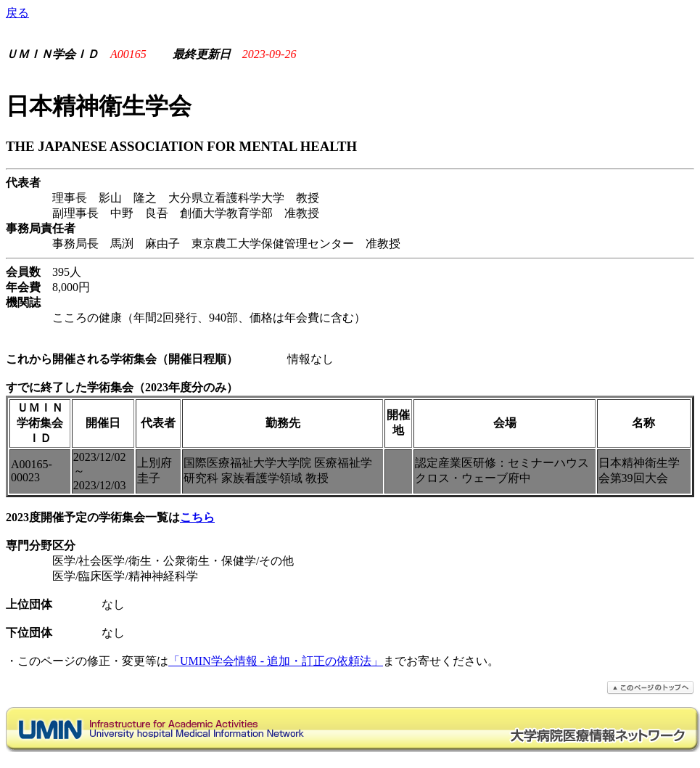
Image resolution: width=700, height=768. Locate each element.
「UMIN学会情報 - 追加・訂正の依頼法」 (276, 661)
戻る (17, 13)
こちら (197, 517)
